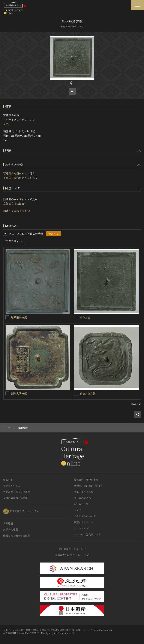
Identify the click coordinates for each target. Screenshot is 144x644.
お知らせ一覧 (81, 504)
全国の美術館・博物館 (15, 498)
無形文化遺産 (10, 529)
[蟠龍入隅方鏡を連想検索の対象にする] (76, 394)
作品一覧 (8, 480)
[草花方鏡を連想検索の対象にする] (76, 318)
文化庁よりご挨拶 (84, 492)
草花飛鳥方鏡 (11, 173)
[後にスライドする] (136, 404)
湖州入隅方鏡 (19, 393)
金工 (6, 124)
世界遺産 (8, 523)
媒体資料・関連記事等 (86, 480)
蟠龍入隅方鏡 (88, 394)
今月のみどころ (82, 498)
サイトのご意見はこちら (87, 534)
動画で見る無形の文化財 (17, 536)
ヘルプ (78, 510)
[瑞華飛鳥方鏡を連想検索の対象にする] (7, 317)
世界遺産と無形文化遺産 (17, 492)
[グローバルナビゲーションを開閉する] (137, 5)
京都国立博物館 (12, 178)
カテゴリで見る (12, 486)
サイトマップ (81, 528)
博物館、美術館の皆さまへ (88, 486)
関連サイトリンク (84, 522)
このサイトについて (85, 516)
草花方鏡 (85, 318)
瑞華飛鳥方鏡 (19, 317)
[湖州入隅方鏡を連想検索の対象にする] (7, 393)
